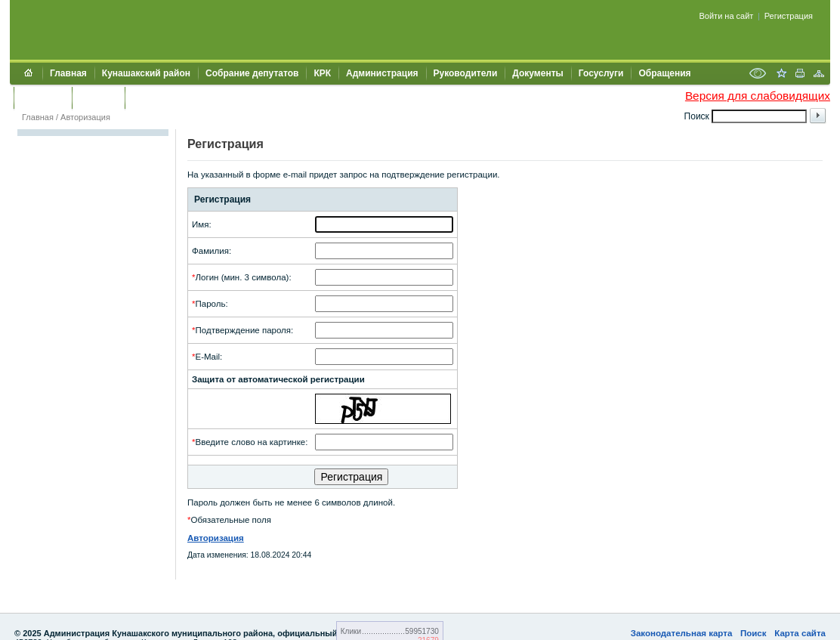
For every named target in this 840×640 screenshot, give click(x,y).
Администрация (382, 73)
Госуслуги (601, 73)
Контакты (43, 97)
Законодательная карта (682, 633)
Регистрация (789, 16)
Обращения (664, 73)
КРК (322, 73)
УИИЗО (148, 97)
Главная (68, 73)
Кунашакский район (146, 73)
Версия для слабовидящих (758, 96)
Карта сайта (800, 633)
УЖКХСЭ (98, 97)
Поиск (754, 633)
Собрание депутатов (252, 73)
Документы (537, 73)
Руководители (466, 73)
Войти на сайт (727, 16)
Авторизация (85, 117)
